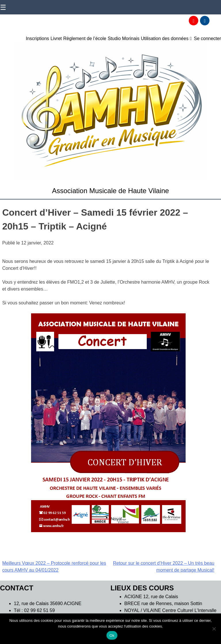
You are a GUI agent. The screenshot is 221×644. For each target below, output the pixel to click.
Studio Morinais (123, 38)
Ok (112, 635)
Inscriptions (38, 38)
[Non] (214, 629)
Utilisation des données (164, 38)
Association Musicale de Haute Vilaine (110, 191)
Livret (56, 38)
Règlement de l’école (85, 38)
